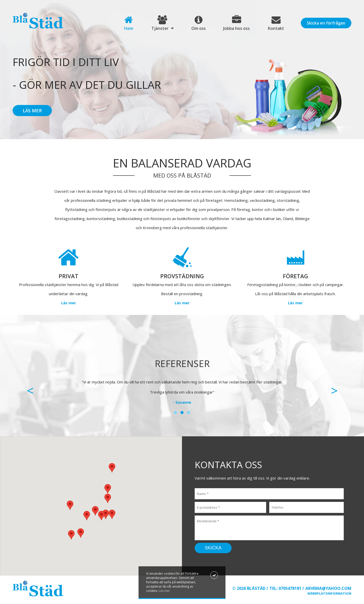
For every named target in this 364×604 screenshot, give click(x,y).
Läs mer (32, 111)
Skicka (213, 548)
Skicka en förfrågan (326, 23)
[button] (106, 514)
